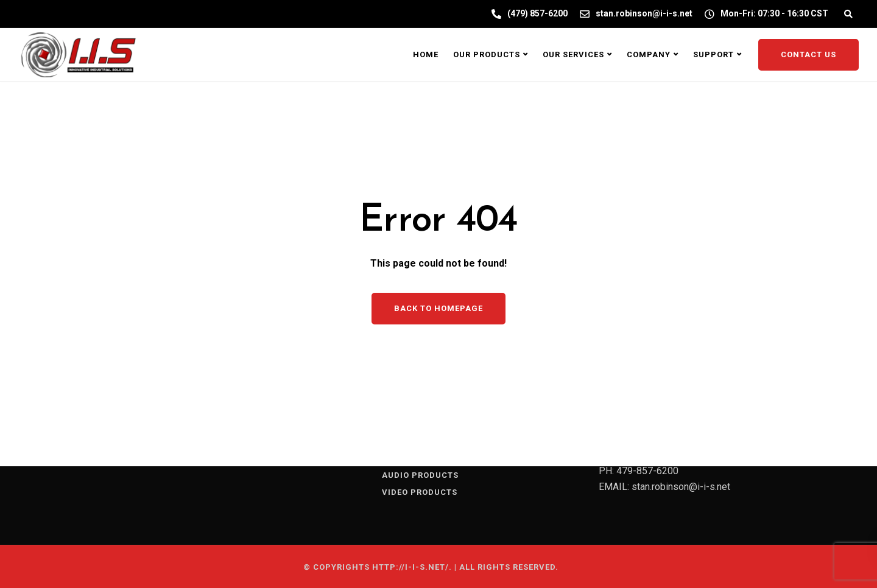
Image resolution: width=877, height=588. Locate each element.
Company (649, 54)
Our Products (487, 54)
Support (713, 54)
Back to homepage (438, 308)
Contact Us (808, 54)
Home (426, 54)
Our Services (573, 54)
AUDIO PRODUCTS (420, 475)
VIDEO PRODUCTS (420, 492)
